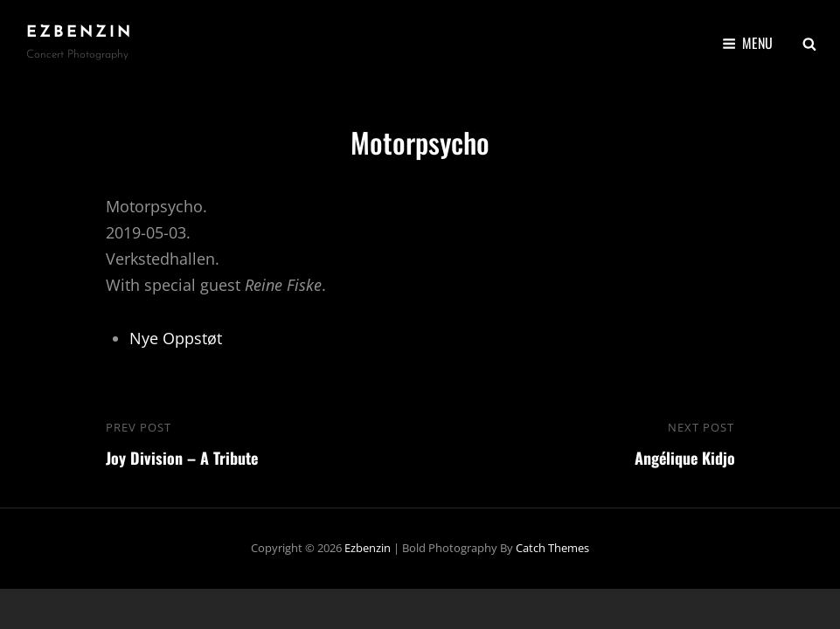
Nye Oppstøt (176, 338)
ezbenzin (80, 33)
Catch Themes (552, 548)
